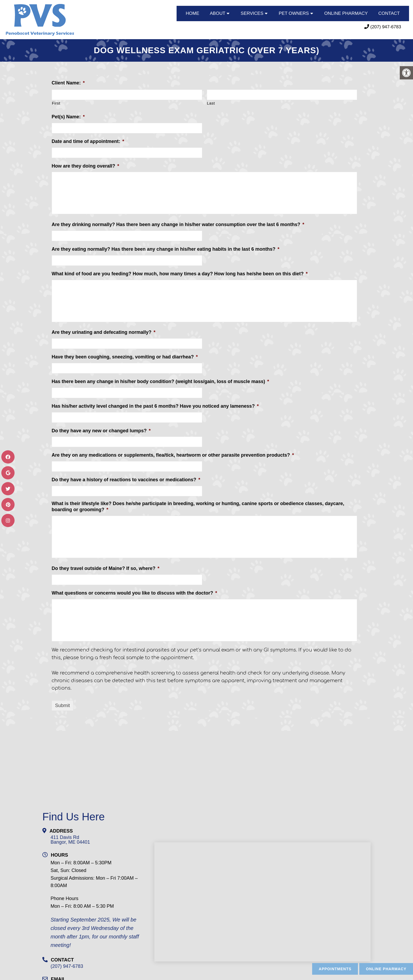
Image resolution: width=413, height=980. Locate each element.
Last (211, 102)
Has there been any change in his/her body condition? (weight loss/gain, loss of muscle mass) (160, 381)
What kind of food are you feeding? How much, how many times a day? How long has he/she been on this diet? (180, 273)
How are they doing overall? (85, 165)
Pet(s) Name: (68, 116)
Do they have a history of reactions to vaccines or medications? (126, 479)
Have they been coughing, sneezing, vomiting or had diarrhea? (125, 356)
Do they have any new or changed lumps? (101, 430)
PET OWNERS (294, 13)
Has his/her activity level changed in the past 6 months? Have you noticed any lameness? (155, 405)
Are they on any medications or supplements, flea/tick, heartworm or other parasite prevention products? (173, 454)
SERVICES (252, 13)
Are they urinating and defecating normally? (104, 331)
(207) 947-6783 (386, 27)
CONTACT (389, 13)
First (56, 102)
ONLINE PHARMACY (346, 13)
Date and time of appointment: (88, 141)
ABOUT (218, 13)
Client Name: (68, 82)
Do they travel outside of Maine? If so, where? (106, 568)
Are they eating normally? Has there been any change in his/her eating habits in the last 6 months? (165, 248)
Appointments (335, 969)
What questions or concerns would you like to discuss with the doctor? (134, 592)
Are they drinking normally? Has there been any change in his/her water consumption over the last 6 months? (178, 224)
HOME (193, 13)
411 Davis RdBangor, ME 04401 (70, 839)
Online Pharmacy (386, 969)
